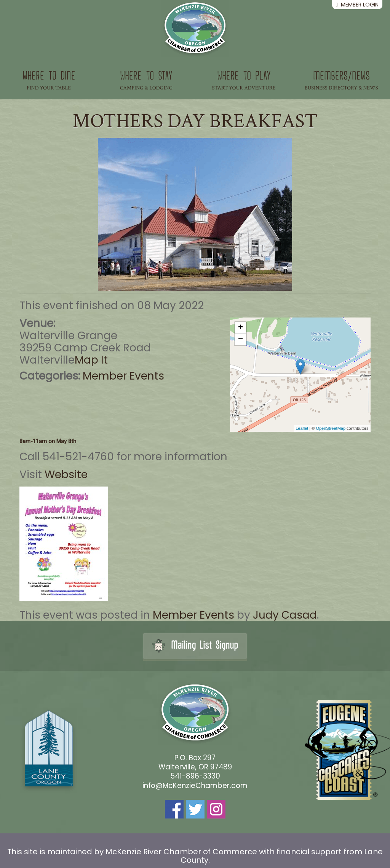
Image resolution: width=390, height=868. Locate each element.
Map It (91, 360)
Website (66, 475)
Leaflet (302, 428)
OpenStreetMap (331, 428)
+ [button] (241, 328)
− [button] (241, 340)
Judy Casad (285, 615)
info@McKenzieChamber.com (195, 786)
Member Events (123, 376)
